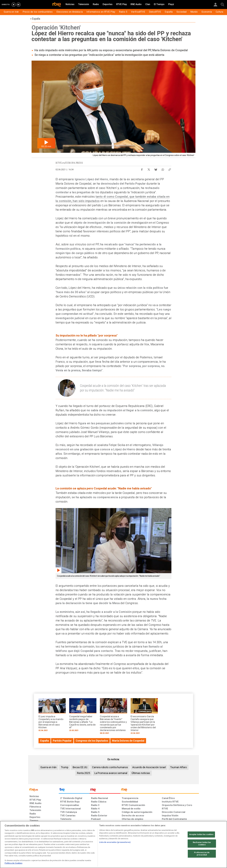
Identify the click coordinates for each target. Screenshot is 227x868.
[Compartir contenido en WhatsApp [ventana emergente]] (163, 169)
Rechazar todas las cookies (202, 844)
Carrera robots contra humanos (110, 767)
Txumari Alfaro (178, 767)
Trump (65, 767)
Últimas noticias (141, 773)
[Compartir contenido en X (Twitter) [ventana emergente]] (149, 169)
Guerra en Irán (48, 767)
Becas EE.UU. (80, 767)
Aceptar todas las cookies (201, 835)
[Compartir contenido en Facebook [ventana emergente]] (142, 169)
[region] (113, 844)
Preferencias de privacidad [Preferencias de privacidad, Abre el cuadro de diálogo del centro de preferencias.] (202, 854)
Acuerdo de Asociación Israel (149, 767)
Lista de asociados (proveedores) (115, 842)
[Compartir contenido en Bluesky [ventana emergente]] (156, 169)
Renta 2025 (84, 773)
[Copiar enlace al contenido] (170, 169)
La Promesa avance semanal (111, 773)
